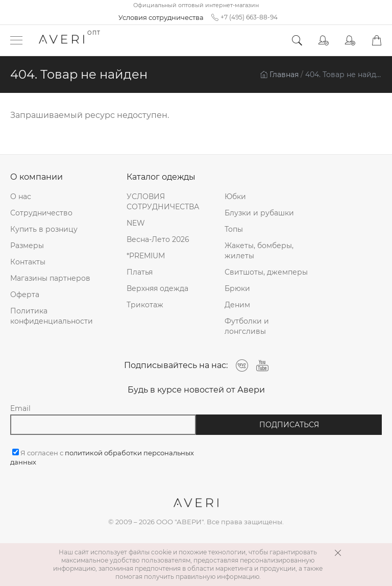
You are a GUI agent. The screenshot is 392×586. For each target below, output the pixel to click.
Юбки (235, 197)
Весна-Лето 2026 (158, 239)
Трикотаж (145, 305)
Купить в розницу (44, 229)
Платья (140, 272)
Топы (234, 229)
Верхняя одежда (157, 288)
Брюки (237, 288)
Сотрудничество (41, 213)
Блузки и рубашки (259, 213)
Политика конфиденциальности (52, 316)
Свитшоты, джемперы (266, 272)
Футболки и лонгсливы (247, 326)
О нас (21, 197)
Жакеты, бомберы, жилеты (259, 251)
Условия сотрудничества (161, 17)
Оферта (25, 295)
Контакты (28, 262)
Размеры (27, 246)
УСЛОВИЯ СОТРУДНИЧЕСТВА (163, 202)
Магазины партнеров (50, 278)
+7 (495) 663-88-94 (244, 17)
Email (20, 408)
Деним (237, 305)
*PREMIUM (146, 256)
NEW (136, 223)
